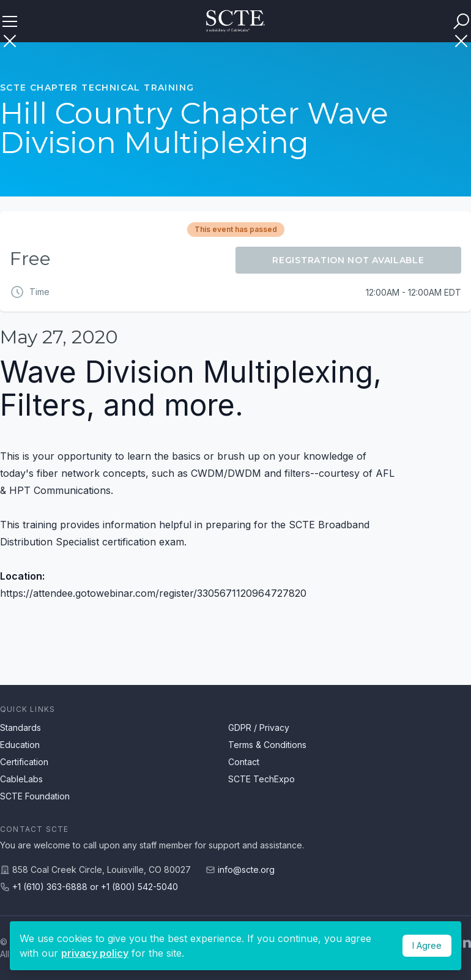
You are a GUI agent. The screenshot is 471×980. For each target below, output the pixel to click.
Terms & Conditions (267, 745)
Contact (244, 762)
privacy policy (95, 953)
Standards (20, 728)
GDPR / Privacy (259, 728)
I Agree (427, 945)
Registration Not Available (348, 260)
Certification (24, 762)
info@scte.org (246, 870)
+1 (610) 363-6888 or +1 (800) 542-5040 (95, 887)
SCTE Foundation (35, 796)
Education (20, 745)
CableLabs (21, 779)
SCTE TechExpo (261, 779)
